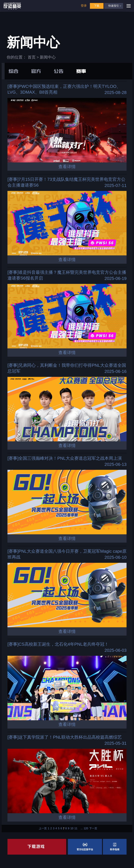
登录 (84, 6)
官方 (36, 71)
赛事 (81, 71)
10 (72, 828)
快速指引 (114, 6)
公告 (59, 71)
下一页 (93, 828)
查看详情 (67, 167)
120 (86, 828)
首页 (32, 57)
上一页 (43, 828)
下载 (97, 6)
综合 (13, 71)
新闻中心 (48, 57)
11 (76, 828)
